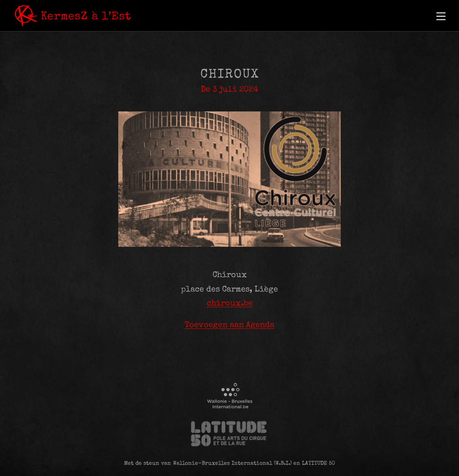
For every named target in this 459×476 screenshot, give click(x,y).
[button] (441, 16)
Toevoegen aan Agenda (229, 325)
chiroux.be (230, 304)
